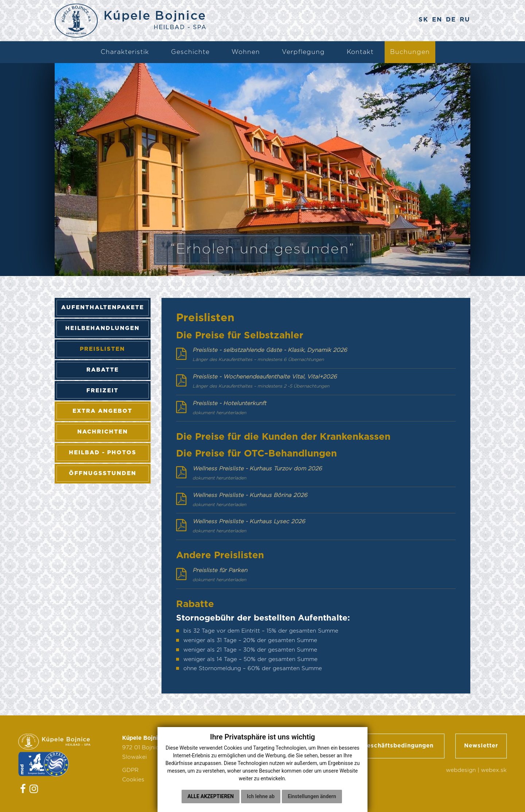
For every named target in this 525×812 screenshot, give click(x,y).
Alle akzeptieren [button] (211, 801)
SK (423, 20)
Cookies (133, 780)
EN (437, 20)
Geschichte (190, 52)
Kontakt (360, 52)
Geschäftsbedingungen (398, 746)
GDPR (130, 770)
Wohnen (246, 52)
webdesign (461, 770)
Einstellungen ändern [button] (312, 801)
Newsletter (481, 746)
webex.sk (494, 770)
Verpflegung (303, 52)
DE (451, 20)
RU (465, 20)
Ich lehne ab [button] (261, 801)
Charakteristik (125, 52)
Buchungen (410, 52)
